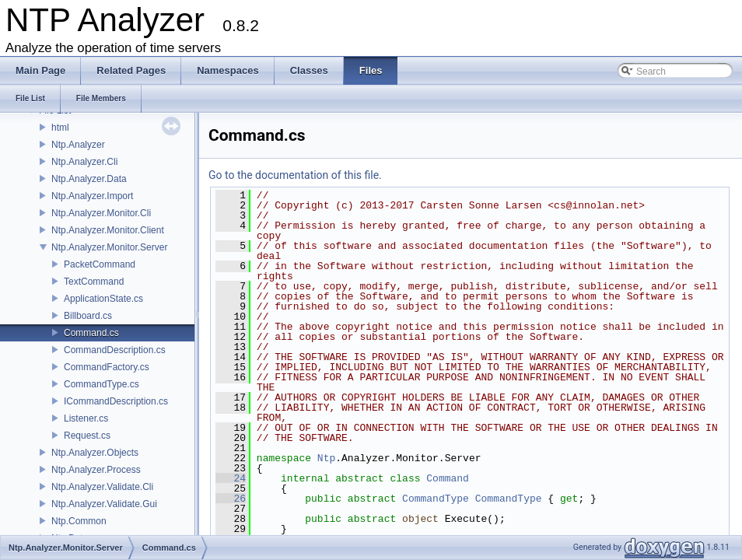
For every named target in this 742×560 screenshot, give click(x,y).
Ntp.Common (79, 521)
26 (231, 499)
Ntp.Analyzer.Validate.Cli (102, 487)
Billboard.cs (88, 316)
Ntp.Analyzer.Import (92, 196)
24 (231, 478)
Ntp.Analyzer (78, 145)
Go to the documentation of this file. (295, 175)
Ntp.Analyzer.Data (89, 179)
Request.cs (87, 436)
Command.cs (91, 333)
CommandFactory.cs (107, 367)
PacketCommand (100, 264)
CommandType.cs (101, 384)
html (60, 128)
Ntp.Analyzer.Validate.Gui (104, 504)
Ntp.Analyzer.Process (96, 470)
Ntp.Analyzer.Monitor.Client (108, 230)
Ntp (326, 458)
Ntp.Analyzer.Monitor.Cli (101, 213)
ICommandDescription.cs (116, 401)
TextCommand (94, 282)
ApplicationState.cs (103, 299)
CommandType (436, 499)
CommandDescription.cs (115, 350)
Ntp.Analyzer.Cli (84, 162)
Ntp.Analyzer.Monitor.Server (109, 247)
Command (448, 478)
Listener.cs (86, 418)
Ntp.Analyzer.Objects (95, 453)
